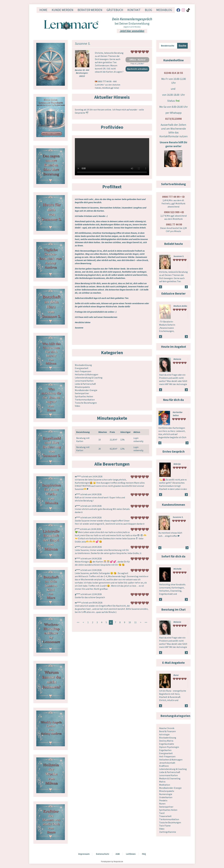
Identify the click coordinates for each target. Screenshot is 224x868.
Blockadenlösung (83, 365)
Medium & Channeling (170, 779)
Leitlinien (131, 854)
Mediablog (164, 10)
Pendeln (163, 801)
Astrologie (164, 735)
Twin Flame (165, 826)
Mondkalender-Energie (86, 390)
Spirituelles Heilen (84, 397)
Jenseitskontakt (167, 763)
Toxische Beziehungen (86, 403)
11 (135, 622)
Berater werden (90, 10)
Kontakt (134, 10)
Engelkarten (165, 750)
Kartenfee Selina (178, 414)
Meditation (165, 785)
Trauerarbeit (165, 816)
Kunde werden (62, 10)
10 (130, 622)
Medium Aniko (180, 306)
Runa (176, 675)
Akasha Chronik (167, 728)
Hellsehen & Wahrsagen (86, 375)
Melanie (177, 359)
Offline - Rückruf (137, 60)
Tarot (162, 813)
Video (77, 406)
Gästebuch (115, 10)
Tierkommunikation (85, 400)
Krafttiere (164, 766)
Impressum (84, 854)
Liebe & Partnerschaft (85, 384)
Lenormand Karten (84, 381)
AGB (118, 854)
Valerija (177, 464)
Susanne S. (179, 256)
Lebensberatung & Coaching (89, 378)
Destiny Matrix (166, 741)
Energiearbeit (82, 368)
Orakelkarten (166, 797)
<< (78, 622)
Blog (148, 10)
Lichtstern (178, 569)
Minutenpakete (82, 387)
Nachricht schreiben (137, 69)
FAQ (144, 854)
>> (146, 622)
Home (43, 10)
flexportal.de (118, 862)
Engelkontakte (167, 744)
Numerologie (166, 794)
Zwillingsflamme (168, 832)
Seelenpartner (82, 393)
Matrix (162, 782)
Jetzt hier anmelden (132, 31)
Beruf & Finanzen (167, 731)
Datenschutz (103, 854)
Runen (162, 804)
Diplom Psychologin (169, 747)
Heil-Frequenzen (83, 371)
